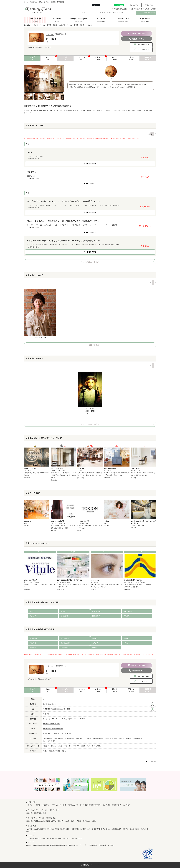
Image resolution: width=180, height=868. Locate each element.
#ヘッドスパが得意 (125, 739)
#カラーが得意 (48, 739)
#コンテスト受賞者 (79, 746)
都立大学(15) (65, 638)
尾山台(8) (95, 638)
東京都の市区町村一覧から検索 (100, 805)
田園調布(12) (96, 616)
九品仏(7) (33, 643)
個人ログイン (134, 5)
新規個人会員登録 (150, 9)
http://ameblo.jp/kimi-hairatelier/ (53, 729)
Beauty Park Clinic (33, 845)
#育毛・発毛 (68, 746)
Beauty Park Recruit (97, 845)
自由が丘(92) (34, 638)
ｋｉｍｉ (46, 699)
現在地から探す (150, 13)
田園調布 (37, 813)
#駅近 (45, 734)
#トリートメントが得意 (84, 739)
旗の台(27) (64, 616)
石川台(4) (95, 643)
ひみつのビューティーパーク (79, 845)
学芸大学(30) (128, 611)
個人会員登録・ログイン (138, 829)
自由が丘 (29, 813)
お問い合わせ (106, 829)
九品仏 (40, 821)
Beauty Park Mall (46, 845)
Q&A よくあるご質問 (93, 829)
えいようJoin (109, 845)
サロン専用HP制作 (33, 838)
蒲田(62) (32, 611)
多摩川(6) (127, 616)
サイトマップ (31, 832)
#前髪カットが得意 (111, 739)
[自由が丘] (27, 478)
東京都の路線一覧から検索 (121, 805)
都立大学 (61, 821)
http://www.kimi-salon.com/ (52, 724)
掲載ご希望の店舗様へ (121, 9)
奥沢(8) (126, 638)
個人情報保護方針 (40, 829)
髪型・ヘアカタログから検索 (56, 805)
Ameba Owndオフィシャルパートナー (54, 838)
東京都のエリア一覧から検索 (78, 805)
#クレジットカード (55, 734)
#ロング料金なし (68, 734)
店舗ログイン (149, 5)
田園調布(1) (65, 647)
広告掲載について (136, 9)
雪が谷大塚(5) (65, 643)
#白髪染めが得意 (98, 739)
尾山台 (67, 821)
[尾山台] (133, 478)
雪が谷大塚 (86, 821)
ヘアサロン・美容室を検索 (36, 805)
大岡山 (79, 821)
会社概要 (29, 829)
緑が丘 (54, 821)
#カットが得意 (59, 739)
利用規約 (51, 829)
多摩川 (94, 647)
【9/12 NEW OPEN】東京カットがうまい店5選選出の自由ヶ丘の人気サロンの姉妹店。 (63, 475)
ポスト (96, 5)
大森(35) (64, 611)
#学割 (45, 746)
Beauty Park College (60, 845)
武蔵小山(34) (96, 611)
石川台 (94, 821)
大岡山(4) (127, 643)
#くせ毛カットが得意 (55, 746)
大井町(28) (33, 616)
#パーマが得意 (70, 739)
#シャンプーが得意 (49, 741)
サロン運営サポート (75, 838)
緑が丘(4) (33, 647)
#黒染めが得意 (137, 739)
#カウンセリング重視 (94, 746)
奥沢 (35, 821)
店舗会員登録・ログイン (120, 829)
